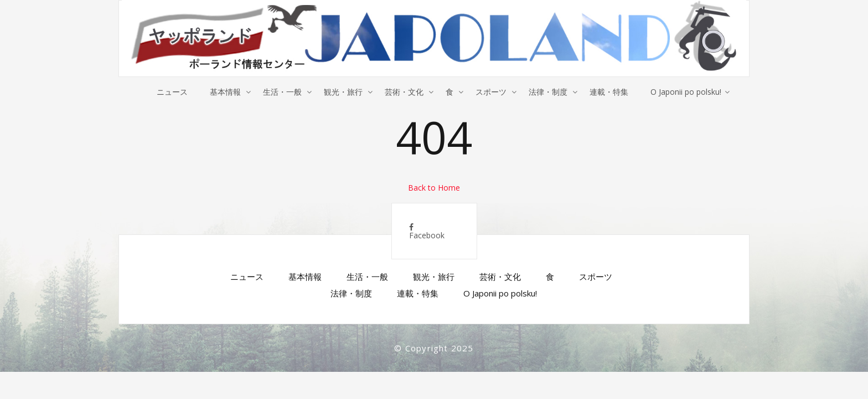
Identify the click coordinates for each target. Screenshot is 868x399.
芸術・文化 (404, 92)
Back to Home (434, 188)
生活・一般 (282, 92)
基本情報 (225, 92)
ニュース (172, 92)
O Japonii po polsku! (686, 92)
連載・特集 (609, 92)
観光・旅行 (343, 92)
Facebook (427, 232)
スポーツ (491, 92)
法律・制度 (548, 92)
